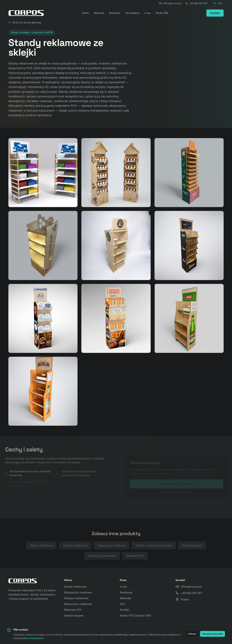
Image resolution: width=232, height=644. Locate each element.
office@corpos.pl (170, 3)
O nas (148, 13)
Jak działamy (132, 13)
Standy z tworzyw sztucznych (154, 546)
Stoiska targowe (192, 546)
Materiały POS (135, 557)
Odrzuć (192, 634)
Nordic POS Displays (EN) (135, 616)
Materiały (99, 13)
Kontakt (215, 13)
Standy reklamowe (41, 546)
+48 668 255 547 (196, 3)
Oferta (85, 13)
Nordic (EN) (162, 13)
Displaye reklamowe (75, 546)
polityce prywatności (32, 638)
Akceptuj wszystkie (213, 634)
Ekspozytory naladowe (102, 557)
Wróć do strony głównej (25, 23)
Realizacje (115, 13)
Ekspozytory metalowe (111, 546)
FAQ (122, 604)
